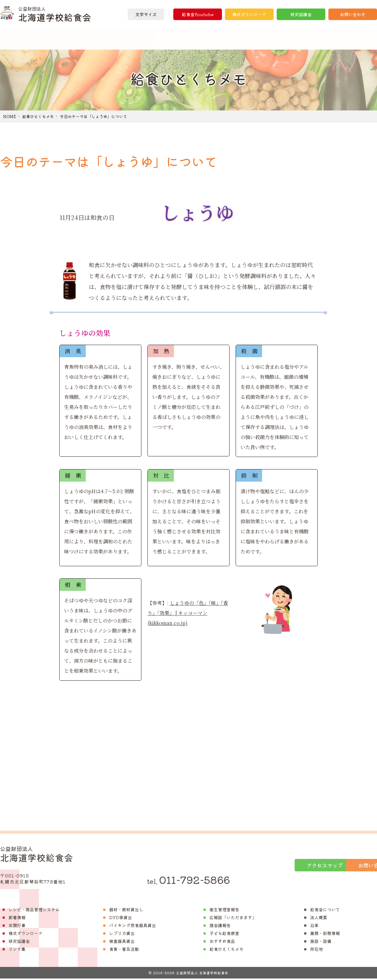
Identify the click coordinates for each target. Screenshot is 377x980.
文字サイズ (146, 14)
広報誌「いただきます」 (233, 919)
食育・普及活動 (124, 950)
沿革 (314, 927)
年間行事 (17, 927)
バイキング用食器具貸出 (133, 927)
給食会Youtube (198, 14)
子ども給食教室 (224, 935)
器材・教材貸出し (126, 911)
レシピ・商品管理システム (34, 911)
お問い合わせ (353, 14)
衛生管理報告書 (283, 39)
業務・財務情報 (325, 935)
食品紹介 (94, 39)
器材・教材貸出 (157, 39)
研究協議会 (301, 14)
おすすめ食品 (222, 943)
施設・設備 (321, 943)
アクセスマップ (268, 866)
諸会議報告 (220, 927)
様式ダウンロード (249, 14)
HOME (10, 116)
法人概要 (319, 919)
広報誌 (220, 39)
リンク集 (17, 950)
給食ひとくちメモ (38, 116)
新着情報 (17, 919)
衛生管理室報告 (224, 911)
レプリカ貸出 (122, 935)
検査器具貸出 (122, 943)
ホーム (31, 39)
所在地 (316, 950)
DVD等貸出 (121, 919)
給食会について (325, 911)
